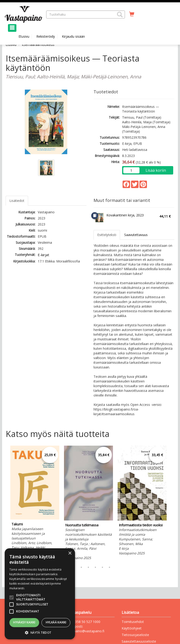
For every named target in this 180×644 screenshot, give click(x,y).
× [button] (70, 553)
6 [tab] (102, 567)
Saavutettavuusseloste (139, 641)
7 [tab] (109, 567)
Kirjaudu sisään (73, 36)
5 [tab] (95, 567)
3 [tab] (81, 567)
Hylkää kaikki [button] (56, 622)
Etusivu (24, 36)
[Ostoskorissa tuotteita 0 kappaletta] (132, 14)
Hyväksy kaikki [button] (24, 622)
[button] (120, 15)
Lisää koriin (156, 170)
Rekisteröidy (46, 36)
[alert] (40, 594)
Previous (4, 503)
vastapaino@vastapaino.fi (85, 631)
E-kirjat (43, 255)
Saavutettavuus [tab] (136, 235)
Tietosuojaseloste (135, 635)
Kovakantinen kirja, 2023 (125, 215)
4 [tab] (88, 567)
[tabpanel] (35, 503)
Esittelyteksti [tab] (107, 235)
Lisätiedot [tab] (17, 201)
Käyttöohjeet (132, 628)
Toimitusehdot (133, 622)
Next (172, 503)
